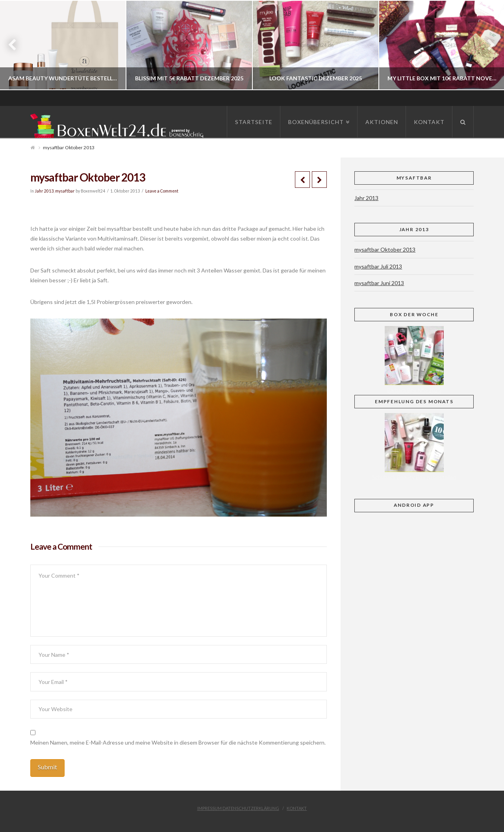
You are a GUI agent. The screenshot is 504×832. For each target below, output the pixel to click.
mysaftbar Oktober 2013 (385, 249)
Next (487, 45)
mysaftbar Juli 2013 (378, 266)
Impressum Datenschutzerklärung (238, 808)
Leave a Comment (162, 191)
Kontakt (297, 808)
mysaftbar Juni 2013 (379, 283)
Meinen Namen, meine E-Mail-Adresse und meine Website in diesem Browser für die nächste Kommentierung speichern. (178, 742)
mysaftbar (65, 191)
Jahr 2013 (44, 191)
